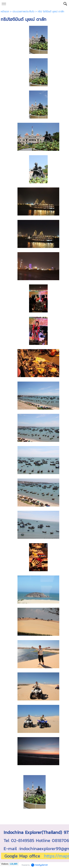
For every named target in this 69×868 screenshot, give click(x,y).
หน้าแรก (5, 12)
